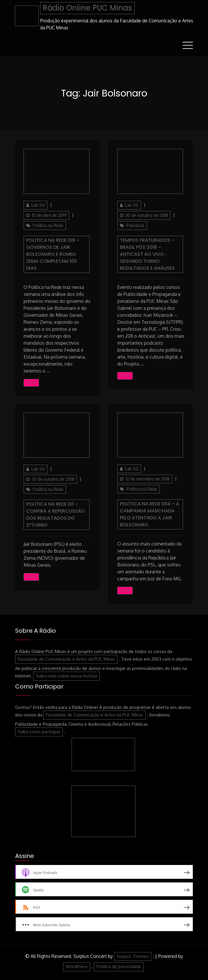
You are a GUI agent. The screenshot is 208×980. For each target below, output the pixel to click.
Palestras (135, 225)
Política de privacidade (119, 966)
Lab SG (38, 205)
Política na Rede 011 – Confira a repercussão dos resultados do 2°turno (56, 515)
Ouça (31, 383)
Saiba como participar (39, 732)
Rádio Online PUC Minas (87, 8)
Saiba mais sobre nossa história (66, 676)
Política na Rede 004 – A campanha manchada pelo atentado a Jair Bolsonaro (150, 514)
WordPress (77, 966)
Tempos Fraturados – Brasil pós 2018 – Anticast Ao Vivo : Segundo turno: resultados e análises (147, 254)
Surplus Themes (133, 956)
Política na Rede (48, 225)
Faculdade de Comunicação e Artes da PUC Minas (66, 659)
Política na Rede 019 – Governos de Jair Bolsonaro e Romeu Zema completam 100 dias (53, 254)
